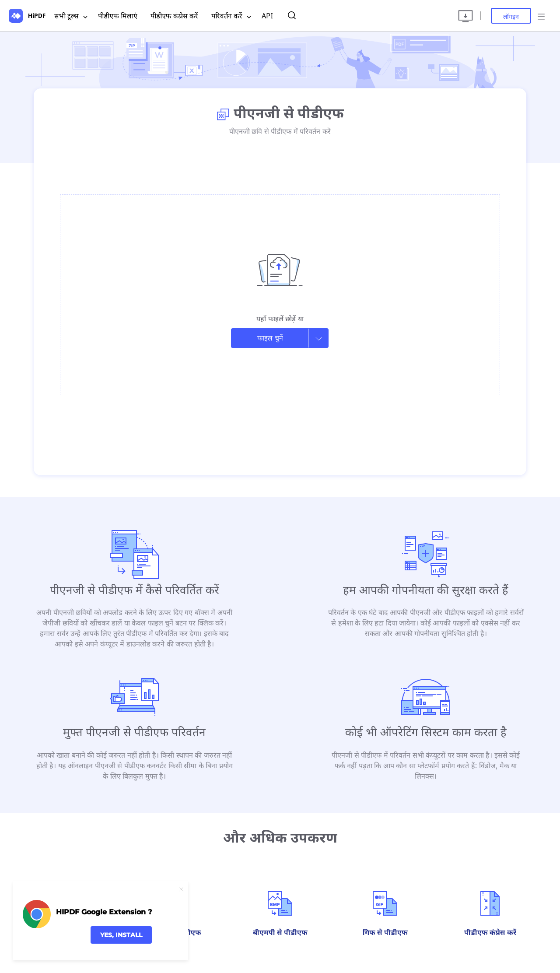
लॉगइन (511, 16)
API (267, 16)
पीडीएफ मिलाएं (118, 16)
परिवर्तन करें (231, 16)
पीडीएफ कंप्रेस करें (174, 16)
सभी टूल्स (71, 16)
